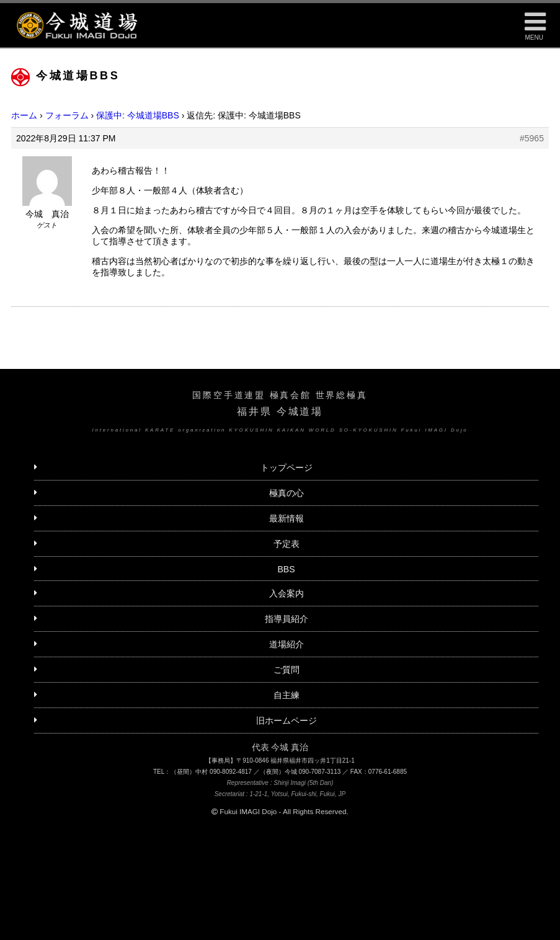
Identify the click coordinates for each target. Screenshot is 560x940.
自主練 (287, 695)
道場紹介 (287, 644)
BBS (286, 569)
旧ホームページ (287, 721)
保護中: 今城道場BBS (138, 115)
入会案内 (287, 593)
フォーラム (67, 115)
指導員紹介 (287, 619)
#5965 (532, 138)
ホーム (24, 115)
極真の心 (287, 493)
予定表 (287, 544)
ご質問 (287, 670)
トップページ (287, 468)
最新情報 (287, 518)
